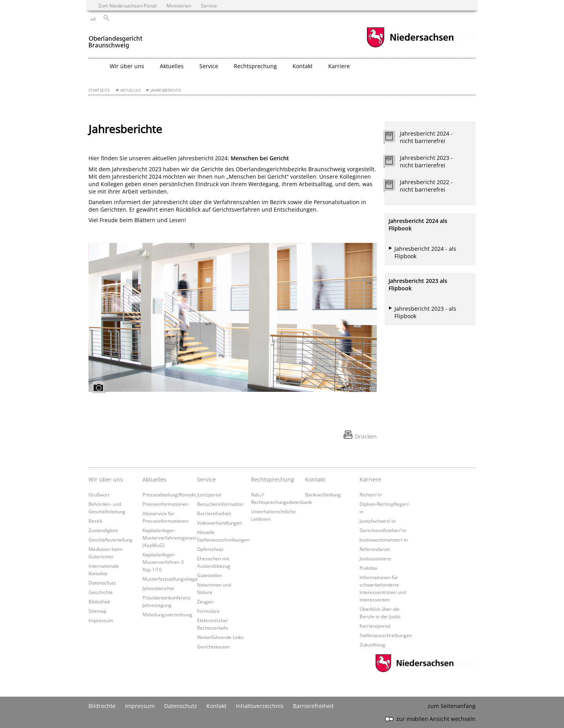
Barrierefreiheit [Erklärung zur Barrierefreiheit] (313, 706)
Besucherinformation (220, 504)
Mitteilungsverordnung (167, 614)
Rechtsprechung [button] (255, 66)
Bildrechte (102, 706)
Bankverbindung (323, 494)
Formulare (208, 611)
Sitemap (98, 611)
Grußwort (99, 494)
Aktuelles (130, 90)
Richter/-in (371, 494)
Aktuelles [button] (172, 66)
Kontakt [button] (303, 66)
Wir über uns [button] (127, 66)
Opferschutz (210, 549)
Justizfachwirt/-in (378, 521)
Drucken (366, 436)
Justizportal (209, 494)
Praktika (368, 568)
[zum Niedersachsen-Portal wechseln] (410, 46)
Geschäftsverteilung (110, 540)
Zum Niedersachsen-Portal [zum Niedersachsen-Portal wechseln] (127, 5)
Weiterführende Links (220, 637)
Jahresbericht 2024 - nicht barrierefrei (426, 137)
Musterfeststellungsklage (170, 579)
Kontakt (315, 479)
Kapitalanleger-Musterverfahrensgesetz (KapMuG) (170, 538)
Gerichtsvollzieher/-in (383, 530)
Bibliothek (99, 601)
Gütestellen (210, 575)
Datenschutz (102, 583)
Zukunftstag (372, 645)
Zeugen (205, 601)
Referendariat (375, 549)
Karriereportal (375, 626)
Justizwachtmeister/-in (384, 540)
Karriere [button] (339, 66)
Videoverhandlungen (220, 523)
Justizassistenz (375, 558)
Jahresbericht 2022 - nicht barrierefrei (426, 186)
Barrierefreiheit (214, 513)
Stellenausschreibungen (386, 635)
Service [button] (209, 66)
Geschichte (101, 592)
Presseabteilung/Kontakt (169, 494)
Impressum (101, 620)
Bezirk (95, 521)
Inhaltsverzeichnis (260, 706)
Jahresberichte (166, 90)
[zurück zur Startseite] (116, 39)
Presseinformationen (165, 504)
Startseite (99, 90)
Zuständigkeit (103, 530)
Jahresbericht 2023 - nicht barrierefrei (426, 161)
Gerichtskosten (213, 647)
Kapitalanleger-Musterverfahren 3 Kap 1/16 (163, 562)
